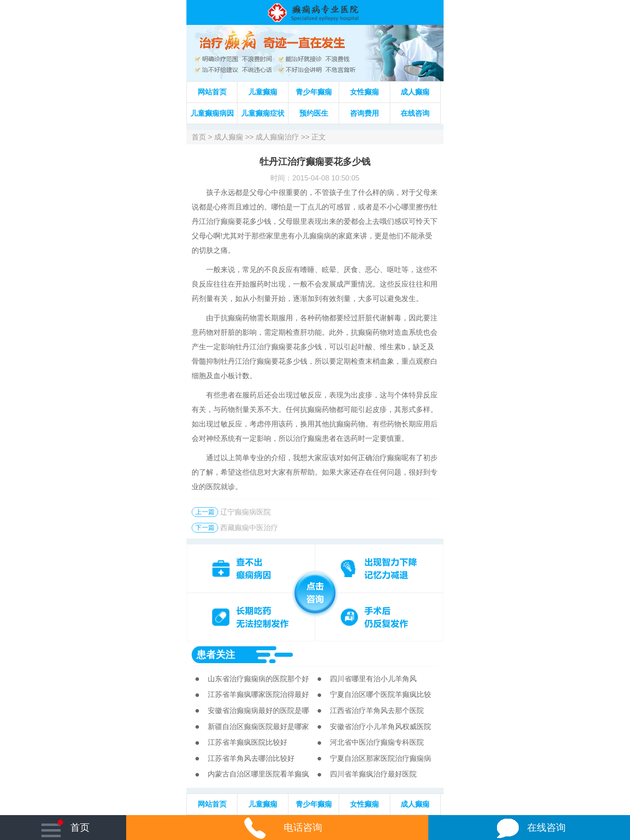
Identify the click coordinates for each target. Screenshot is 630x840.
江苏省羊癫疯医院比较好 (247, 742)
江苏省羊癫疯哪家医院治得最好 (258, 695)
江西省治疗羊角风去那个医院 (377, 711)
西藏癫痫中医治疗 (249, 528)
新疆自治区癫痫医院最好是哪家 (258, 727)
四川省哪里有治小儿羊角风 (373, 679)
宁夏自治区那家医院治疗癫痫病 (380, 758)
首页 (199, 137)
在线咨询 (415, 113)
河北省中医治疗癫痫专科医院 (377, 742)
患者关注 (216, 655)
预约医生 (314, 113)
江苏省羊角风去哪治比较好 (251, 758)
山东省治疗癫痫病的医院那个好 (258, 679)
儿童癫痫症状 (263, 113)
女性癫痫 (364, 92)
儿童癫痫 (263, 92)
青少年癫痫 (314, 92)
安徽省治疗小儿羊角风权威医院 (380, 727)
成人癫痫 (415, 92)
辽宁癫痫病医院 (245, 512)
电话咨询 (277, 827)
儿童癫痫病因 (212, 113)
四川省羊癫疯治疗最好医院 (373, 774)
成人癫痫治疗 (277, 137)
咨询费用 (364, 113)
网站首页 (212, 92)
